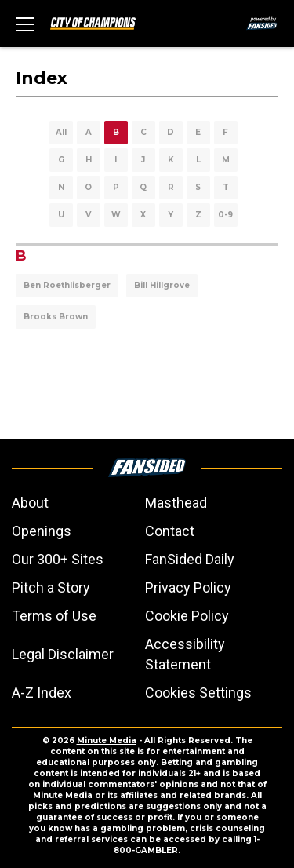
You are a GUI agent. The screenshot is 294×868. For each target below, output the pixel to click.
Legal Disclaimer (63, 654)
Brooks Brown (56, 317)
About (30, 503)
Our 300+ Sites (58, 559)
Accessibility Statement (185, 654)
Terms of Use (54, 616)
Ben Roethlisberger (67, 285)
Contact (170, 531)
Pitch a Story (51, 587)
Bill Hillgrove (162, 285)
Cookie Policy (187, 616)
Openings (42, 531)
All (61, 132)
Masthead (176, 503)
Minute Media (107, 740)
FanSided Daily (190, 559)
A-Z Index (42, 693)
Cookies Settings (198, 693)
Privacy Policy (188, 587)
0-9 (225, 215)
